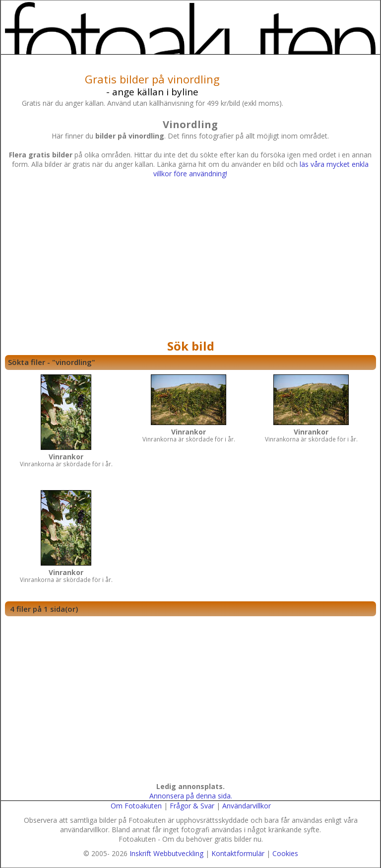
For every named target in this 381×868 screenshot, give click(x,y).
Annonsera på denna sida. (191, 796)
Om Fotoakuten (136, 806)
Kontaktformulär (238, 853)
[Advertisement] (190, 261)
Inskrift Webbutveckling (166, 853)
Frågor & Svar (192, 806)
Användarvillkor (247, 806)
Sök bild (191, 346)
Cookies (285, 853)
